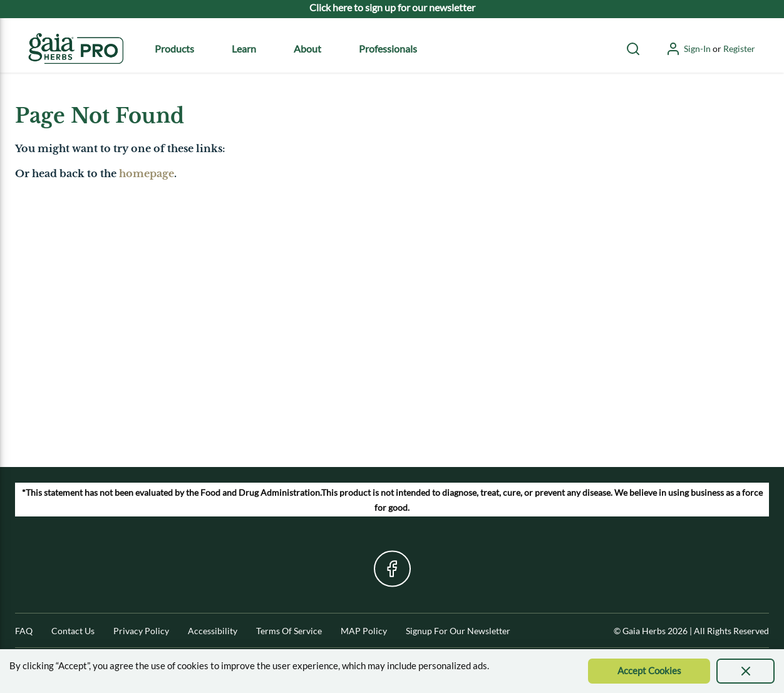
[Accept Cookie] (649, 671)
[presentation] (745, 671)
